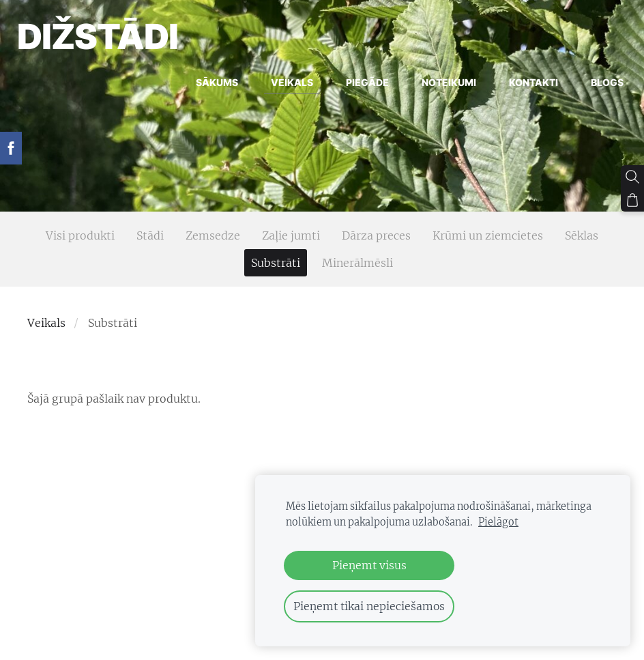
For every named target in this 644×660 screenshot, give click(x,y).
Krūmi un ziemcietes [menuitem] (488, 235)
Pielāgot (498, 522)
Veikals (46, 323)
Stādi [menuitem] (150, 235)
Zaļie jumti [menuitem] (291, 235)
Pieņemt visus (369, 565)
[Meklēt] (632, 177)
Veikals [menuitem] (282, 86)
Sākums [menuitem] (207, 86)
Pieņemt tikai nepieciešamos (369, 606)
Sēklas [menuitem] (582, 235)
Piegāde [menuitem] (357, 86)
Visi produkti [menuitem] (80, 235)
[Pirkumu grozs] (632, 200)
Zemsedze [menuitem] (213, 235)
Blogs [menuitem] (597, 86)
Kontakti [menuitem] (523, 86)
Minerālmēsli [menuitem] (357, 263)
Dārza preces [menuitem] (376, 235)
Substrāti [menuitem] (276, 263)
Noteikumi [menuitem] (439, 86)
